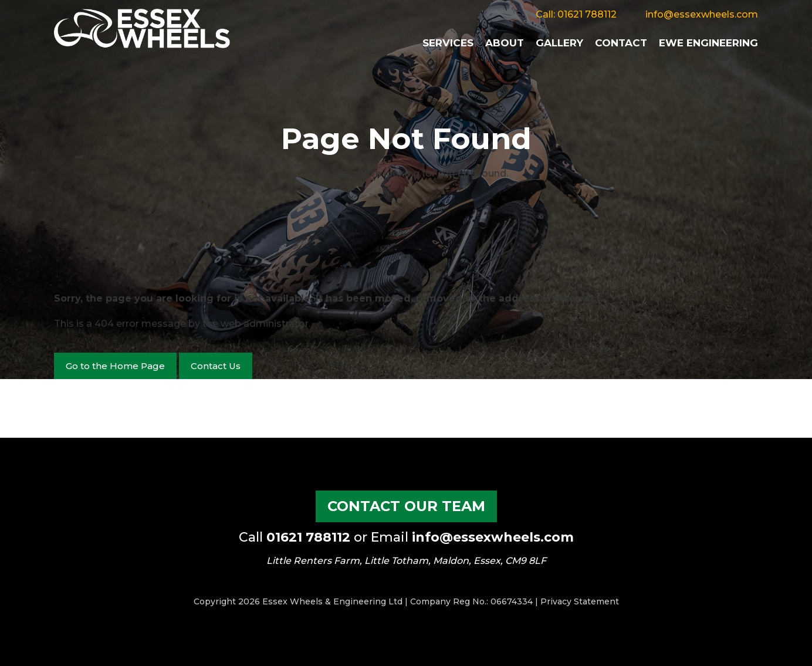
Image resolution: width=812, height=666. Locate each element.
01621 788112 (587, 14)
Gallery (559, 43)
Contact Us (216, 366)
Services (448, 43)
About (505, 43)
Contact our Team (406, 506)
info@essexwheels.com (702, 14)
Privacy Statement (580, 601)
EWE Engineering (708, 43)
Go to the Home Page (115, 366)
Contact (621, 43)
